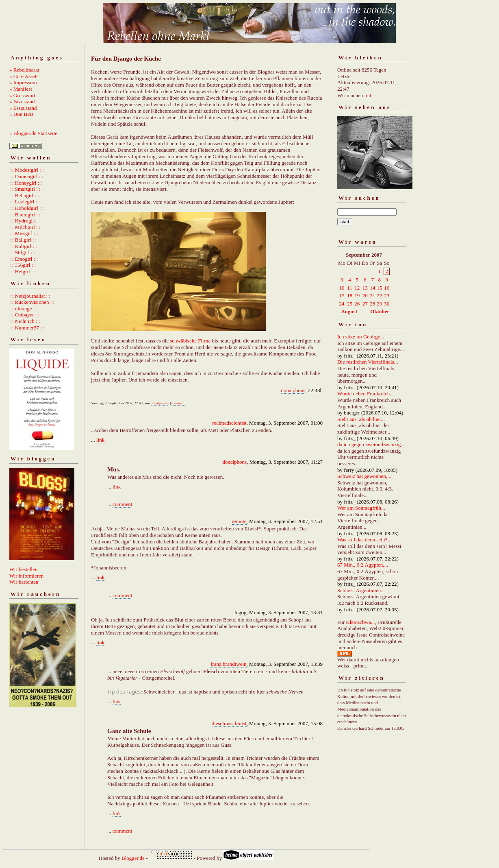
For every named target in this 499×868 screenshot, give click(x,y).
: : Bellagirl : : (24, 195)
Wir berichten (24, 582)
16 (387, 288)
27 (365, 304)
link (100, 440)
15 (379, 288)
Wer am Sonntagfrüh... (361, 508)
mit (368, 95)
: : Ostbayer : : (24, 315)
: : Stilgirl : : (22, 252)
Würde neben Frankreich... (366, 394)
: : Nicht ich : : (25, 321)
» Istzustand (22, 101)
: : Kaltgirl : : (23, 246)
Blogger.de (133, 858)
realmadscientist (229, 423)
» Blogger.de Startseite (33, 133)
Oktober (380, 311)
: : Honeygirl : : (26, 183)
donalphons (293, 390)
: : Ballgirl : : (23, 240)
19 (357, 296)
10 (342, 288)
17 (342, 296)
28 (372, 304)
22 (379, 296)
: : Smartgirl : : (25, 189)
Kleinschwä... (360, 622)
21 (372, 296)
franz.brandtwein (228, 664)
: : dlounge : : (23, 309)
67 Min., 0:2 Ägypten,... (363, 565)
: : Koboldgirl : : (27, 208)
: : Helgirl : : (22, 272)
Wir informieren (26, 576)
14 (372, 288)
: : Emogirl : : (24, 259)
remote (239, 521)
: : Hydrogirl (23, 221)
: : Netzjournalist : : (30, 296)
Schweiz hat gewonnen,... (364, 476)
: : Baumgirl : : (25, 215)
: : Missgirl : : (24, 233)
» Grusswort (22, 95)
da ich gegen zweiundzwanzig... (371, 444)
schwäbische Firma (190, 341)
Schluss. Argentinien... (361, 590)
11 (350, 288)
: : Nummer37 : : (27, 328)
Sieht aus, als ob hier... (361, 419)
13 (365, 288)
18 (350, 296)
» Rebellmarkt (24, 70)
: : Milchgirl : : (25, 227)
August (349, 311)
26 (357, 304)
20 (365, 296)
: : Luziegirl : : (25, 202)
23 (387, 296)
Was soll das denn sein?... (364, 540)
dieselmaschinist (229, 723)
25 (350, 304)
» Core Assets (24, 76)
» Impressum (23, 82)
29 (379, 304)
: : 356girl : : (23, 265)
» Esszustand (23, 108)
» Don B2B (21, 114)
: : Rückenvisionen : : (32, 302)
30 (387, 304)
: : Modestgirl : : (27, 170)
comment (178, 403)
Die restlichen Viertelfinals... (368, 362)
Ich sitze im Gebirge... (361, 337)
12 (357, 288)
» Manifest (21, 89)
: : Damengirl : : (26, 176)
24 (342, 304)
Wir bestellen (23, 569)
